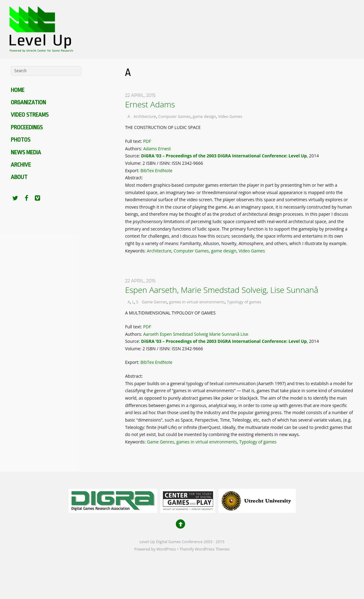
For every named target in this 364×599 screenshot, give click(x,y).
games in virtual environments (197, 302)
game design (204, 116)
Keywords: (136, 251)
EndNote (164, 171)
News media (26, 152)
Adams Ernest (157, 149)
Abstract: (134, 178)
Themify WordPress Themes (205, 549)
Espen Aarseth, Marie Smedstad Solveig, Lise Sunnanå (221, 290)
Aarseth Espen (157, 334)
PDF (147, 141)
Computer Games (174, 116)
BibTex (147, 171)
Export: (133, 171)
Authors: (134, 149)
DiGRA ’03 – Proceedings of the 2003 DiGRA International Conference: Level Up (224, 156)
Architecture (145, 116)
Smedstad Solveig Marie (197, 334)
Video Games (230, 116)
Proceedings (27, 127)
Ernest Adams (150, 104)
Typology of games (244, 302)
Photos (21, 140)
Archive (21, 165)
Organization (28, 102)
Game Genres (155, 302)
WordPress (166, 549)
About (19, 177)
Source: (133, 156)
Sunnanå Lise (235, 334)
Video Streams (30, 115)
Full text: (134, 141)
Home (18, 90)
